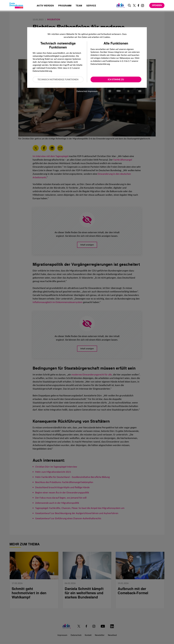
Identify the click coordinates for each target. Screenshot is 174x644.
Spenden (157, 5)
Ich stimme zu (116, 79)
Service (91, 6)
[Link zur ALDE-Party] (120, 5)
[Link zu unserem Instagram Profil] (143, 6)
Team (79, 6)
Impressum (93, 91)
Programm (65, 6)
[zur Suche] (129, 5)
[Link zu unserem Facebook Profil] (138, 5)
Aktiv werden (45, 6)
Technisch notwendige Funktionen (58, 79)
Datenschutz (82, 91)
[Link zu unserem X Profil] (134, 5)
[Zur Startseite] (16, 5)
